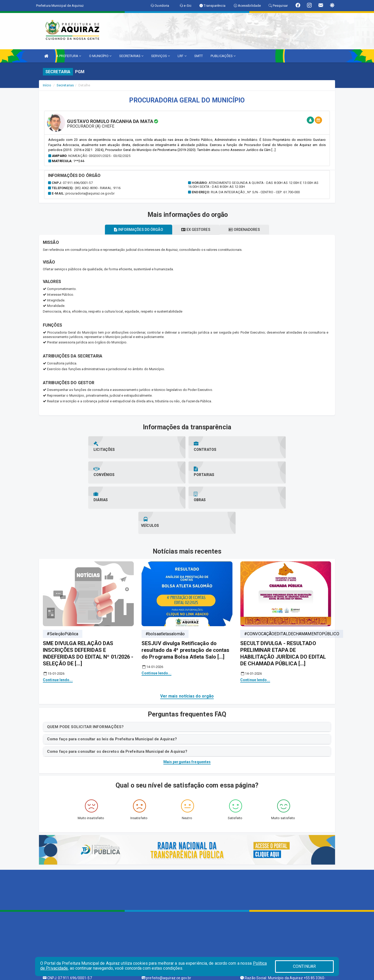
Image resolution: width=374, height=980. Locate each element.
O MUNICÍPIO (100, 56)
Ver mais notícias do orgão (187, 646)
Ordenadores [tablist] (248, 230)
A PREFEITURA (69, 56)
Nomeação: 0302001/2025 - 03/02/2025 (99, 156)
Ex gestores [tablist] (196, 230)
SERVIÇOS (161, 56)
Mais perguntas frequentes (187, 712)
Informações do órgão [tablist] (135, 230)
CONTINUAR (304, 966)
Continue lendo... (58, 630)
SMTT (199, 56)
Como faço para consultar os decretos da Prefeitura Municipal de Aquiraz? (117, 701)
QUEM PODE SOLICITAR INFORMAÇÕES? (85, 677)
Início (47, 85)
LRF (182, 56)
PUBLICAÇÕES (223, 56)
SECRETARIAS (131, 56)
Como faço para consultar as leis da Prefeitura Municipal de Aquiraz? (112, 689)
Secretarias (65, 85)
